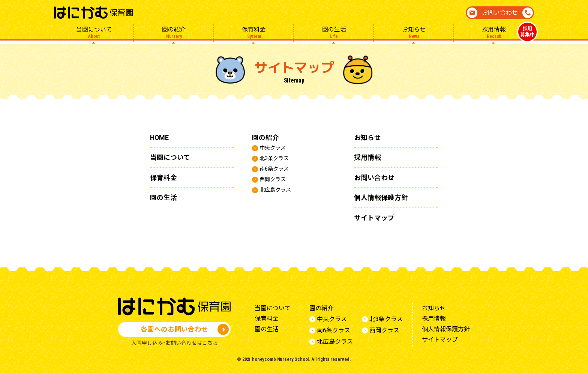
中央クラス (274, 148)
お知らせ (414, 32)
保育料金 (254, 32)
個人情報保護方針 (384, 197)
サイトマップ (376, 218)
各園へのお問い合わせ (174, 329)
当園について (94, 32)
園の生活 (334, 32)
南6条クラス (276, 169)
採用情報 (494, 33)
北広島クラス (277, 190)
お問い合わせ (500, 13)
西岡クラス (274, 179)
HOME (160, 137)
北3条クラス (276, 158)
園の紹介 (174, 32)
